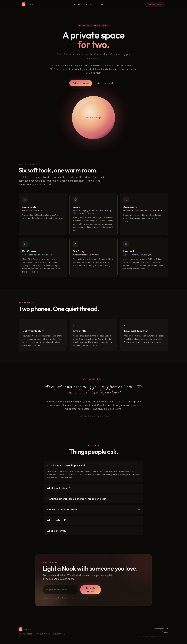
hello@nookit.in (162, 629)
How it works (91, 4)
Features (78, 4)
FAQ (103, 4)
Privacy (165, 632)
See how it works (106, 83)
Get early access (155, 4)
